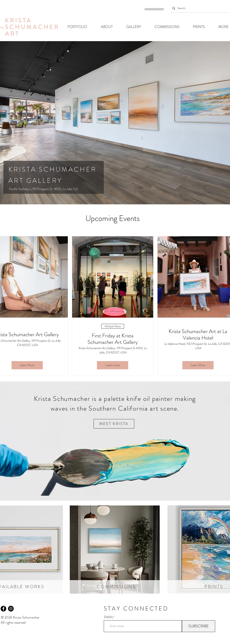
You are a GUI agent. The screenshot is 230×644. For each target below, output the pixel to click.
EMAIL (109, 617)
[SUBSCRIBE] (199, 626)
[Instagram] (11, 609)
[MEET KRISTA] (114, 424)
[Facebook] (3, 609)
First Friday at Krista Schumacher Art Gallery (113, 339)
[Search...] (199, 8)
